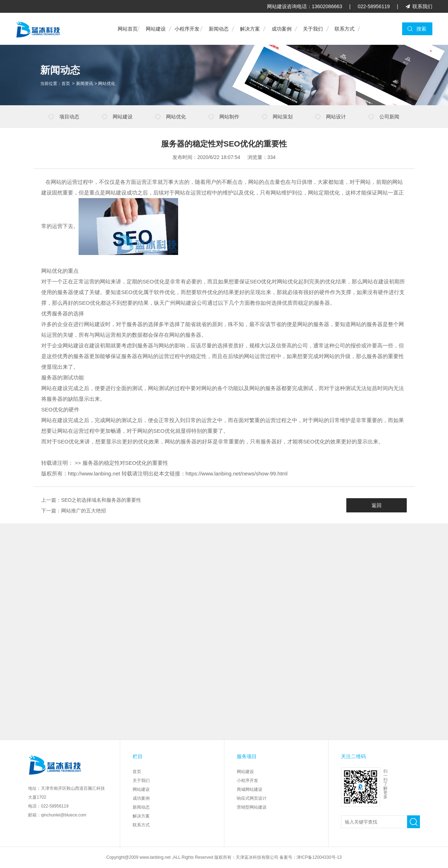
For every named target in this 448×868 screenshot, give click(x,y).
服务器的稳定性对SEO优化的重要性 (126, 463)
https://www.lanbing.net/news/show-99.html (237, 473)
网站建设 (156, 29)
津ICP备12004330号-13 (319, 857)
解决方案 (250, 29)
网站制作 (229, 117)
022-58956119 (374, 6)
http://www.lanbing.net (94, 473)
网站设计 (336, 117)
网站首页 (128, 29)
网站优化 (107, 84)
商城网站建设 (250, 789)
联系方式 (345, 29)
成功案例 (282, 29)
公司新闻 (389, 117)
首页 (66, 84)
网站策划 (283, 117)
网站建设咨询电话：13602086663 (305, 6)
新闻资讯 (85, 84)
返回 (377, 505)
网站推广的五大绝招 (84, 511)
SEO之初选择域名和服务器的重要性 (101, 500)
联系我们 (422, 6)
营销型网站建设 (252, 807)
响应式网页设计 (252, 798)
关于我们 (313, 29)
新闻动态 (219, 29)
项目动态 (69, 117)
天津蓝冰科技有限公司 (257, 857)
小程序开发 (187, 29)
